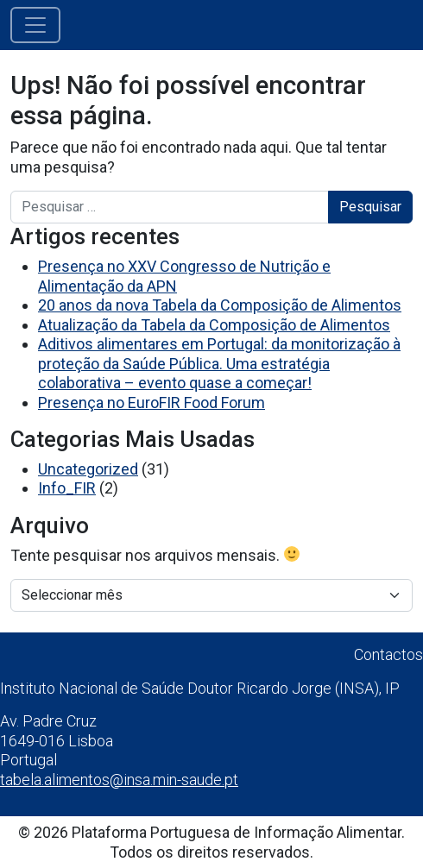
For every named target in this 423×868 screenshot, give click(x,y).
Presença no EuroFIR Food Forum (152, 403)
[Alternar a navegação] (35, 25)
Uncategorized (88, 469)
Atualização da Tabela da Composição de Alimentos (214, 325)
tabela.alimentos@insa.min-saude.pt (119, 780)
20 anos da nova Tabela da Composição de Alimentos (220, 305)
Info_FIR (67, 488)
